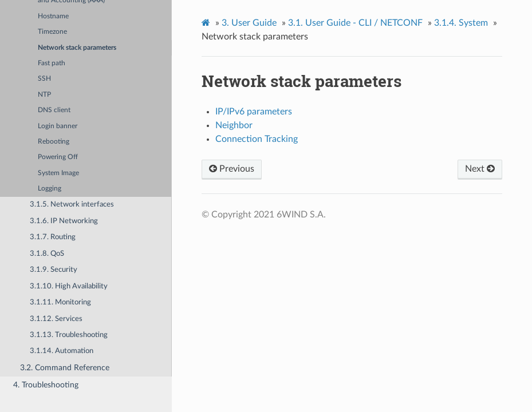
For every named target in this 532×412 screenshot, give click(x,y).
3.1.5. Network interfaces (72, 205)
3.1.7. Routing (53, 237)
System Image (58, 173)
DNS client (54, 110)
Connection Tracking (257, 139)
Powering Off (58, 157)
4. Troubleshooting (46, 385)
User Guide (249, 23)
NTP (44, 95)
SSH (44, 79)
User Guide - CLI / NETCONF (355, 23)
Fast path (52, 63)
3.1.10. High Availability (69, 286)
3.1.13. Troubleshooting (69, 335)
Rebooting (54, 142)
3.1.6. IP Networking (64, 221)
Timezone (52, 32)
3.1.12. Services (56, 319)
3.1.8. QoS (47, 254)
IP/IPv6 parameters (254, 112)
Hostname (53, 16)
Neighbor (234, 125)
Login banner (58, 126)
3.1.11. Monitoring (60, 302)
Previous (232, 169)
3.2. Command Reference (65, 368)
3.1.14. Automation (62, 351)
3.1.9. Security (54, 270)
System (461, 23)
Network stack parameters (77, 48)
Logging (50, 189)
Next (480, 169)
